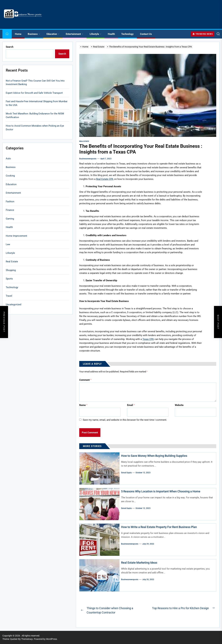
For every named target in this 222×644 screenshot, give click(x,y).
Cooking (10, 176)
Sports (9, 279)
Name (83, 405)
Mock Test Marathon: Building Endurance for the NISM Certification (35, 115)
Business (34, 34)
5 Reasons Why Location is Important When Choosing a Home (161, 491)
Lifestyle (96, 34)
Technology (127, 34)
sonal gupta (126, 473)
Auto (8, 159)
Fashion (10, 202)
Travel (9, 296)
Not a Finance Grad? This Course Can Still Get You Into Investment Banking (35, 83)
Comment (85, 380)
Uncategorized (13, 305)
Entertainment (75, 34)
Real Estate (84, 141)
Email (131, 405)
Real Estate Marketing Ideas (139, 563)
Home (18, 34)
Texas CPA (148, 339)
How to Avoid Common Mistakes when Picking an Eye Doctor (35, 128)
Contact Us (146, 34)
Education (53, 34)
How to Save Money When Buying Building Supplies (154, 456)
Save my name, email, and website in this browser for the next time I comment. (125, 420)
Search (10, 47)
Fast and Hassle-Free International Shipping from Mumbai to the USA (37, 103)
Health (111, 34)
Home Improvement (16, 236)
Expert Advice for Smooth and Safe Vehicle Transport (34, 93)
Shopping (11, 270)
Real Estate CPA (105, 179)
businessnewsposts (88, 159)
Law (8, 244)
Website (179, 405)
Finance (10, 210)
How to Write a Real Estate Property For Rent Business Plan (159, 527)
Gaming (10, 219)
